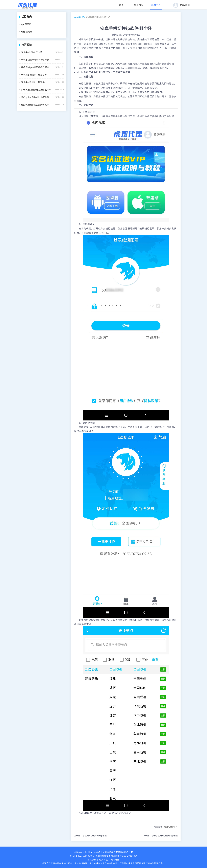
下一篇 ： (160, 835)
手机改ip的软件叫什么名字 (34, 75)
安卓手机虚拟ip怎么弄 (32, 52)
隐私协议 (92, 860)
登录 (182, 5)
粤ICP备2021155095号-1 (82, 856)
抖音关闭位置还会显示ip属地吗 (36, 90)
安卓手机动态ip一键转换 (33, 82)
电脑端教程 (27, 32)
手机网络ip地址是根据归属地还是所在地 (37, 67)
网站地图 (115, 860)
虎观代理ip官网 (171, 827)
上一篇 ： (90, 835)
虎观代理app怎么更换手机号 (35, 105)
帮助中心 (156, 5)
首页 (121, 5)
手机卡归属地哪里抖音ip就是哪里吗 (37, 60)
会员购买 (139, 5)
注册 (187, 5)
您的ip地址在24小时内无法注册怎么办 (37, 97)
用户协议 (103, 860)
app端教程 (26, 24)
